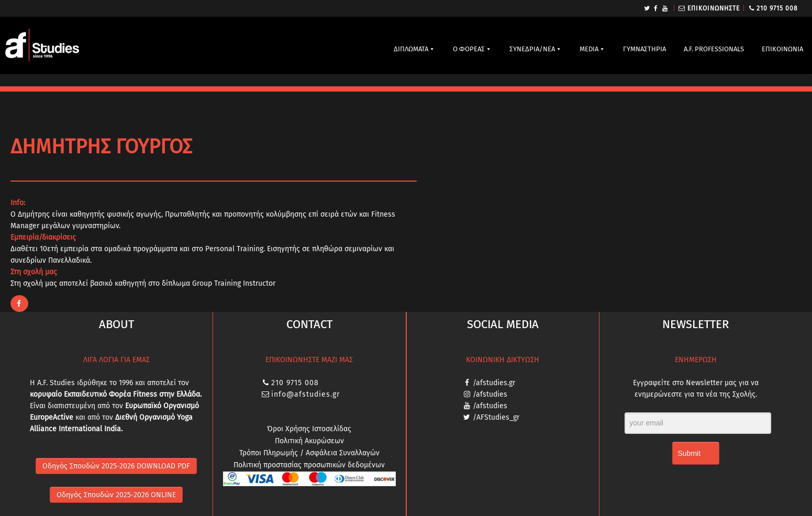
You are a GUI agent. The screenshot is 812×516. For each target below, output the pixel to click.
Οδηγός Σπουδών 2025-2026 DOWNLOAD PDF (116, 466)
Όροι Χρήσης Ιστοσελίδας (309, 429)
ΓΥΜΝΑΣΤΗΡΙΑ (644, 49)
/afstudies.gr (494, 383)
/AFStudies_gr (496, 417)
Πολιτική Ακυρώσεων (309, 441)
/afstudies (490, 394)
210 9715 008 (777, 8)
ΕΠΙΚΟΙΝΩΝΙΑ (782, 49)
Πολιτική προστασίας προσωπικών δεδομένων (309, 465)
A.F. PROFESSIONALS (714, 49)
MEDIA (589, 49)
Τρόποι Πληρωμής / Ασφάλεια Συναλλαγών (309, 453)
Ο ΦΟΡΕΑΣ (469, 49)
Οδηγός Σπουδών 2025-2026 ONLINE (116, 495)
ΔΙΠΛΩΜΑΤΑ (411, 49)
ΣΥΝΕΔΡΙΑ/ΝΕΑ (532, 49)
